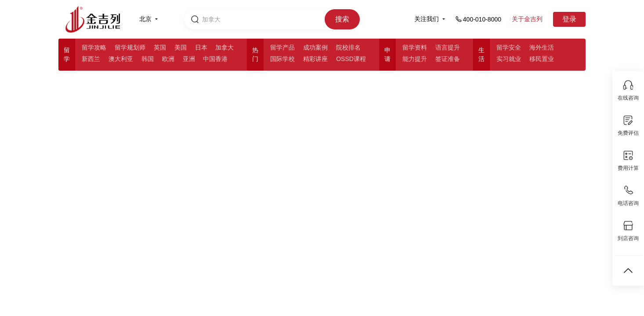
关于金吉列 (527, 19)
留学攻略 (94, 47)
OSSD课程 (351, 59)
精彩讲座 (315, 59)
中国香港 (215, 59)
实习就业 (509, 59)
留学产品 (282, 47)
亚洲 (189, 59)
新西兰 (91, 59)
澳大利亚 (121, 59)
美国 (181, 47)
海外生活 (542, 47)
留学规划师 (130, 47)
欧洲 (168, 59)
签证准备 (448, 59)
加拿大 (224, 47)
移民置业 (542, 59)
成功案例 (315, 47)
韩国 (148, 59)
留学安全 (509, 47)
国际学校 (282, 59)
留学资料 (415, 47)
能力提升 (415, 59)
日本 (201, 47)
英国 (160, 47)
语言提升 (448, 47)
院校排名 (348, 47)
